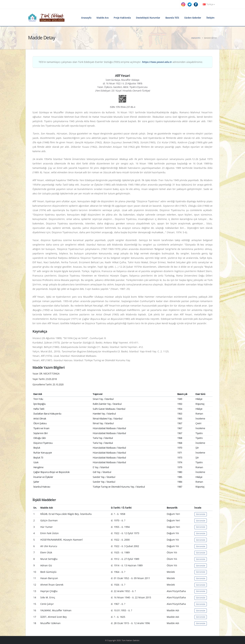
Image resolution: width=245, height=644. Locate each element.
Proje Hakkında (122, 18)
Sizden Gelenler (193, 18)
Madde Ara (103, 18)
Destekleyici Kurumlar (148, 18)
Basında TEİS (172, 18)
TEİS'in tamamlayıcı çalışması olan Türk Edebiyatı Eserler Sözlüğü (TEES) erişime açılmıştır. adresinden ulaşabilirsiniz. (121, 62)
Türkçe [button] (209, 4)
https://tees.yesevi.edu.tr (157, 62)
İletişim (210, 18)
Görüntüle (201, 514)
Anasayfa (86, 18)
